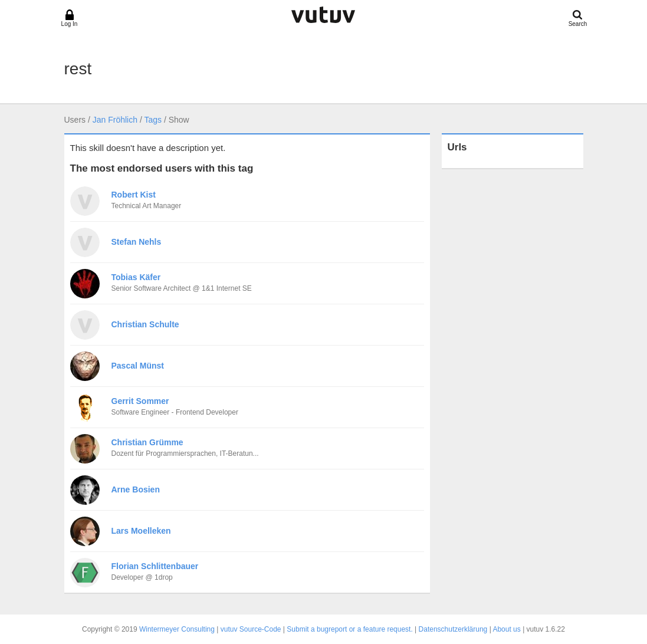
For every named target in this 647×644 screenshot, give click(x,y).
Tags (153, 120)
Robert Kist (134, 195)
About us (506, 629)
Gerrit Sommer (140, 401)
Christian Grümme (147, 442)
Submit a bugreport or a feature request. (349, 629)
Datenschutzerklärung (453, 629)
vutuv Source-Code (251, 629)
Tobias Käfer (136, 277)
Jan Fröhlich (115, 120)
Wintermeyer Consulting (177, 629)
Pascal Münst (138, 366)
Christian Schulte (145, 324)
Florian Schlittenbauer (155, 566)
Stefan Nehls (137, 242)
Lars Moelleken (141, 531)
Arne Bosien (136, 489)
